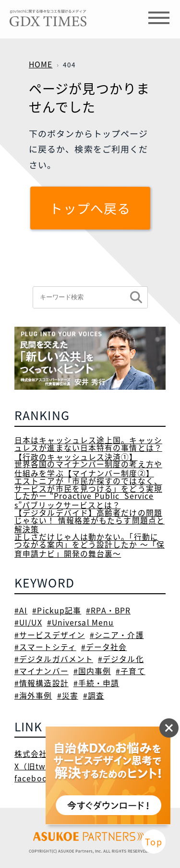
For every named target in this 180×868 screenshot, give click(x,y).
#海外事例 (33, 696)
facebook (33, 778)
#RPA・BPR (108, 610)
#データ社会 (104, 647)
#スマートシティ (45, 647)
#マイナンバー (42, 671)
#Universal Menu (81, 622)
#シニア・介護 (117, 635)
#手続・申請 (96, 683)
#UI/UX (28, 622)
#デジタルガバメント (54, 659)
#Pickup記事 (57, 610)
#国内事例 (92, 671)
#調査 (94, 696)
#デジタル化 (121, 659)
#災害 (68, 696)
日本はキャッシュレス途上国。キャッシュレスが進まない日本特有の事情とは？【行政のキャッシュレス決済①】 (88, 448)
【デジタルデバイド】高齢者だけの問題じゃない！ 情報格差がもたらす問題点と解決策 (90, 521)
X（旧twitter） (43, 766)
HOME (41, 64)
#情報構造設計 (42, 683)
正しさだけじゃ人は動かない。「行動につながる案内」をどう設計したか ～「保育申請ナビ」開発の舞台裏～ (90, 545)
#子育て (130, 671)
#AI (21, 610)
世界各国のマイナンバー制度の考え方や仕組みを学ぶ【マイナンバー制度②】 (88, 469)
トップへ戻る (90, 208)
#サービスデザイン (50, 635)
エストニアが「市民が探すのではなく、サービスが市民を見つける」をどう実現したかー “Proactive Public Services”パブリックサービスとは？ (88, 493)
